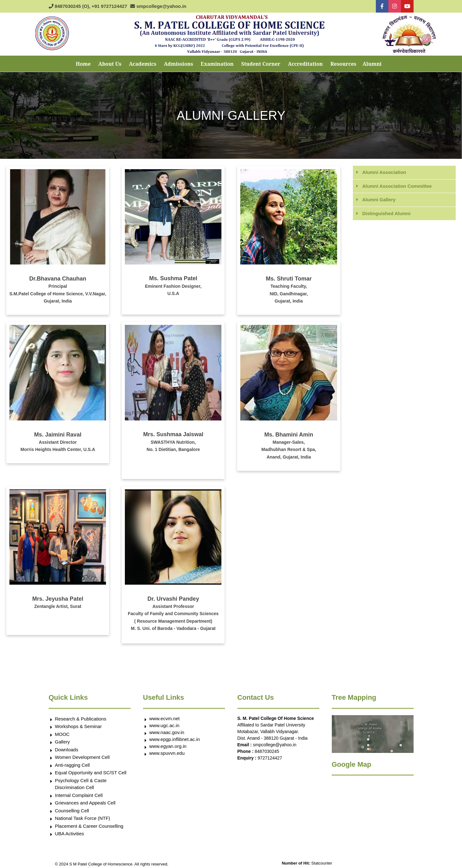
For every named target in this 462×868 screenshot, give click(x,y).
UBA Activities (70, 834)
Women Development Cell (82, 757)
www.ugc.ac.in (164, 725)
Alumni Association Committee (397, 186)
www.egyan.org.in (168, 746)
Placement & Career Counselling (89, 826)
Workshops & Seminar (78, 726)
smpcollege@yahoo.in (275, 745)
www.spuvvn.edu (167, 753)
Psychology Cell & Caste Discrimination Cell (81, 784)
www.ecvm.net (165, 718)
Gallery (63, 742)
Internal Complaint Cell (79, 795)
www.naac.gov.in (167, 732)
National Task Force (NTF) (83, 818)
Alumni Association (384, 172)
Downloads (67, 750)
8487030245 (267, 751)
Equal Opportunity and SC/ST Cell (91, 773)
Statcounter (322, 863)
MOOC (62, 734)
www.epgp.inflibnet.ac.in (175, 739)
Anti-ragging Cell (72, 765)
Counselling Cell (72, 811)
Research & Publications (81, 719)
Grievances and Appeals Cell (85, 803)
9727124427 (270, 758)
